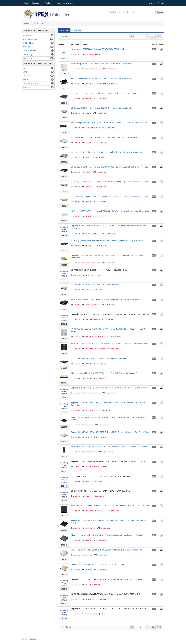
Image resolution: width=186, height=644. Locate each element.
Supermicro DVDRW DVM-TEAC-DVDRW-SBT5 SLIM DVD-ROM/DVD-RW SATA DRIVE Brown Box (110, 388)
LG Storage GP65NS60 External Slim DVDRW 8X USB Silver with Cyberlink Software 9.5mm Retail (110, 182)
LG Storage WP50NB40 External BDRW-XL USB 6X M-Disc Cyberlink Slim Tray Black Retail (107, 241)
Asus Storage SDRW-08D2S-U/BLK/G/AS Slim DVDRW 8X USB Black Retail (101, 79)
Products (49, 3)
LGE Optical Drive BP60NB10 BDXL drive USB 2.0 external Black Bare (99, 358)
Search (160, 12)
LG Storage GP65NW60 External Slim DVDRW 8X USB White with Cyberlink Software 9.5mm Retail (110, 211)
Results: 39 (67, 36)
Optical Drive (38, 23)
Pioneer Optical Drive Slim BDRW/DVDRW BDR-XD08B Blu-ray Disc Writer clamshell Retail (107, 535)
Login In (150, 3)
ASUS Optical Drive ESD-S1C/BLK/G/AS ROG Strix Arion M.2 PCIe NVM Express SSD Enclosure (109, 447)
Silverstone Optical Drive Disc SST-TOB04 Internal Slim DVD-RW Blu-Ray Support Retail (106, 373)
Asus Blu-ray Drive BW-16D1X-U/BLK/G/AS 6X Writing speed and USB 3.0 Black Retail (105, 299)
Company (37, 3)
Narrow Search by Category (36, 31)
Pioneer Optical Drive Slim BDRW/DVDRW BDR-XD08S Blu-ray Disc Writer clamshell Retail (107, 550)
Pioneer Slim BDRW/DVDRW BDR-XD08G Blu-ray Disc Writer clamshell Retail (102, 565)
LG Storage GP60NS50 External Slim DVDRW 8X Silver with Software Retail (101, 108)
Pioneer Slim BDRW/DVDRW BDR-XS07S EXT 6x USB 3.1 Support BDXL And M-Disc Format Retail (110, 432)
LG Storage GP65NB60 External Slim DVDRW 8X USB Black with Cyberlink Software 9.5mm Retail (110, 167)
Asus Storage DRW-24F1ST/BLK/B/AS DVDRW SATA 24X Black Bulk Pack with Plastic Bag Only (109, 123)
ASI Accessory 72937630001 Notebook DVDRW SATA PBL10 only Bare (99, 49)
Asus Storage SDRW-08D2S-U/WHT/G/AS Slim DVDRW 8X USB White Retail (102, 64)
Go (153, 36)
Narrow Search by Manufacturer (38, 64)
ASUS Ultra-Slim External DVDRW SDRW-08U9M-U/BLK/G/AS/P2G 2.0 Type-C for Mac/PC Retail (109, 344)
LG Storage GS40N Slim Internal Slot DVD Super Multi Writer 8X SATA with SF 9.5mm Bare (107, 152)
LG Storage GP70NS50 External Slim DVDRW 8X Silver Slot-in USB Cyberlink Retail (104, 137)
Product (27, 23)
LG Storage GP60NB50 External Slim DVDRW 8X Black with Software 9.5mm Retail (104, 93)
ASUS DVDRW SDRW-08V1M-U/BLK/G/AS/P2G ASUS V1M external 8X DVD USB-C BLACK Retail (110, 506)
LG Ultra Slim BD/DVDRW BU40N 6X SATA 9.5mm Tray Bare (95, 285)
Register (161, 3)
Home (26, 3)
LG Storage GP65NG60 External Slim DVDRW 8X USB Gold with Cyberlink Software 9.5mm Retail (110, 196)
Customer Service (65, 3)
